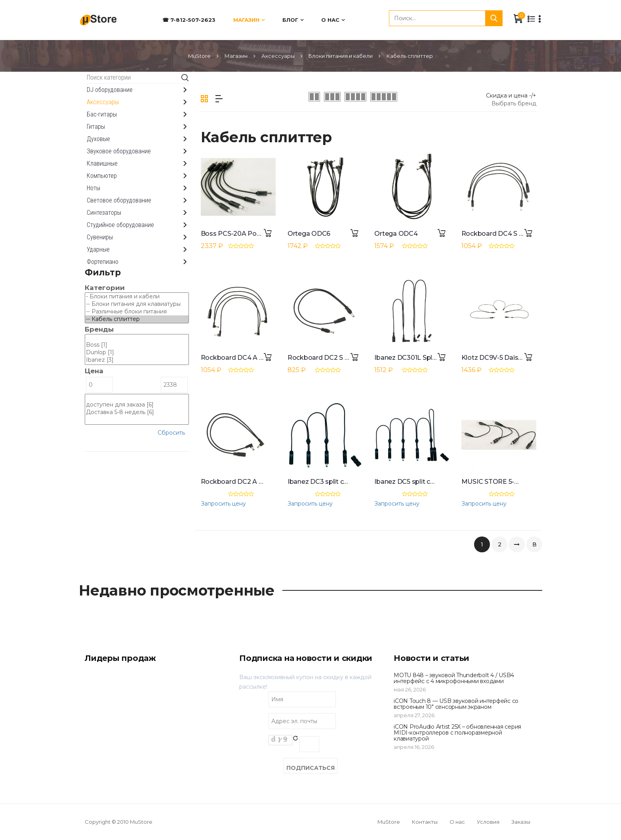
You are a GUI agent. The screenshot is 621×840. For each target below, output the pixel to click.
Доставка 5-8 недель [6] (137, 412)
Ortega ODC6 (309, 234)
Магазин (246, 20)
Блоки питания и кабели (341, 56)
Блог (290, 20)
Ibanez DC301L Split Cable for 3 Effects (435, 358)
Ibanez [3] (137, 360)
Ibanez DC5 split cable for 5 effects (428, 482)
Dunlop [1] (137, 352)
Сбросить (171, 433)
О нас (330, 20)
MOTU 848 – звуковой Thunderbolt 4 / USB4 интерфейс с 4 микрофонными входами (454, 678)
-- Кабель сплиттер (137, 319)
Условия (488, 822)
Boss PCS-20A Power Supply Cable (256, 234)
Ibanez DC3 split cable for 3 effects (342, 482)
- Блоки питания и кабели (137, 297)
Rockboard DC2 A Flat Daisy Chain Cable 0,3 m (274, 482)
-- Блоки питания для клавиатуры (137, 304)
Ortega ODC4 (396, 234)
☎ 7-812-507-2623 (189, 20)
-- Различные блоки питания (137, 312)
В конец (534, 547)
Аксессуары (278, 56)
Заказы (521, 822)
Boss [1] (137, 345)
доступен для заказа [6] (137, 405)
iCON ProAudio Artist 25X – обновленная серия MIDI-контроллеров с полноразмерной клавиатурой (457, 733)
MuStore (199, 56)
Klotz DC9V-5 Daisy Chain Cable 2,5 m (520, 358)
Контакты (425, 822)
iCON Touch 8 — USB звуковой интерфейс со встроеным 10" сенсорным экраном (456, 704)
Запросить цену (223, 504)
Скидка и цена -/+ (511, 95)
